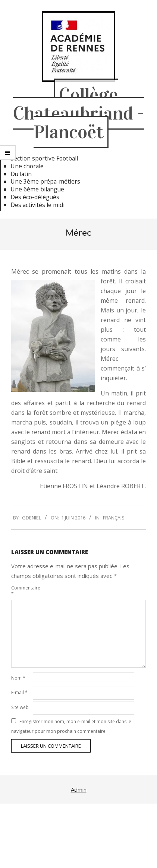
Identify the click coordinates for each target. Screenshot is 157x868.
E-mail (19, 692)
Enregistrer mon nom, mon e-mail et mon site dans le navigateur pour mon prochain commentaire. (71, 726)
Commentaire (21, 591)
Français (114, 518)
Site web (20, 707)
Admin (79, 789)
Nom (18, 678)
